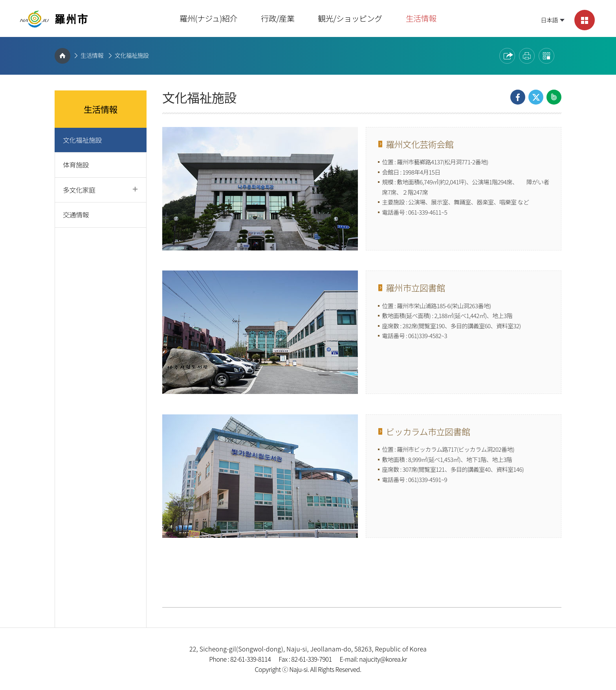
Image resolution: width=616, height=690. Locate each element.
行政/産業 (278, 18)
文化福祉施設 (132, 55)
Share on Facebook (518, 97)
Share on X (536, 97)
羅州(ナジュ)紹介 (208, 18)
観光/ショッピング (350, 18)
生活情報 (421, 18)
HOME (62, 56)
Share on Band (554, 97)
